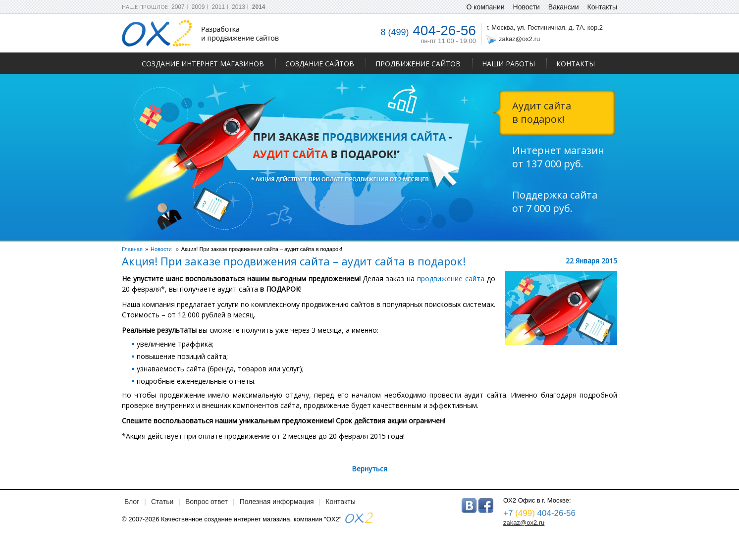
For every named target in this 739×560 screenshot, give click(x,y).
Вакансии (564, 7)
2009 (198, 7)
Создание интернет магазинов (203, 64)
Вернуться (369, 469)
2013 (238, 7)
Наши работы (508, 64)
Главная (132, 249)
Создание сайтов (320, 64)
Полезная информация (277, 502)
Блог (132, 502)
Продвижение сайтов (418, 64)
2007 (178, 7)
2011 (218, 7)
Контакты (576, 64)
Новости (527, 7)
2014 (259, 7)
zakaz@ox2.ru (519, 39)
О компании (485, 7)
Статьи (162, 502)
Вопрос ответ (207, 502)
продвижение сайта (451, 279)
